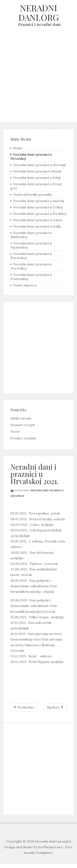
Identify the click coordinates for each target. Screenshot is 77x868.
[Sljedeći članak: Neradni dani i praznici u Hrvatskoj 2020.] (55, 707)
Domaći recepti (23, 425)
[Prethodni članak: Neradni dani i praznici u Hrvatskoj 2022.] (24, 707)
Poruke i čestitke (24, 438)
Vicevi (15, 431)
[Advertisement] (38, 78)
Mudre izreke (21, 418)
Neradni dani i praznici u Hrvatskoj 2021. (34, 474)
